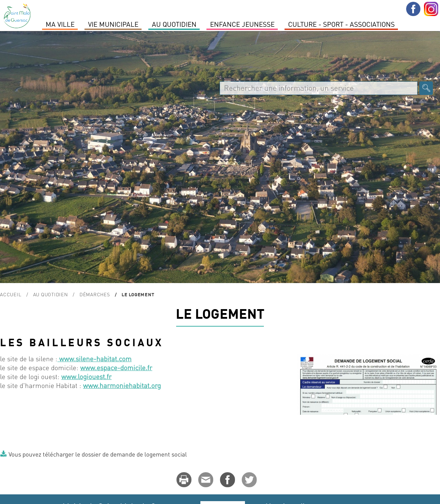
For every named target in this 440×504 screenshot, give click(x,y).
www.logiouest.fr (86, 376)
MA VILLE (60, 24)
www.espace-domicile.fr (116, 367)
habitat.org (145, 385)
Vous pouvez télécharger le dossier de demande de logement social (98, 454)
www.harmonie (106, 385)
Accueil (11, 294)
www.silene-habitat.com (94, 359)
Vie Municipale (113, 24)
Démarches (95, 294)
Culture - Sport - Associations (341, 24)
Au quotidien (174, 24)
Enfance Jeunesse (242, 24)
